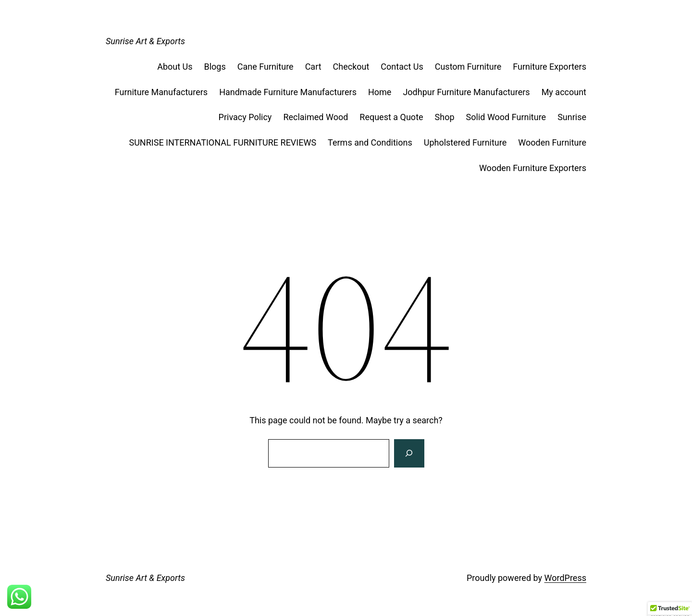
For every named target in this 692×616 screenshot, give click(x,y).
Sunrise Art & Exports (145, 41)
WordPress (565, 578)
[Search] (409, 454)
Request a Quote (391, 117)
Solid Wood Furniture (506, 117)
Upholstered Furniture (465, 142)
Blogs (215, 67)
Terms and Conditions (370, 142)
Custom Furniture (468, 67)
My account (564, 92)
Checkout (351, 67)
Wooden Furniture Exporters (533, 168)
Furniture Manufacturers (161, 92)
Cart (313, 67)
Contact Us (402, 67)
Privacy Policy (245, 117)
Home (380, 92)
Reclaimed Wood (315, 117)
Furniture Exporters (550, 67)
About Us (175, 67)
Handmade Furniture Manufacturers (288, 92)
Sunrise (572, 117)
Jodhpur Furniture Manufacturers (466, 92)
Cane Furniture (266, 67)
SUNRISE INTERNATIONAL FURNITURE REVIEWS (223, 142)
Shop (445, 117)
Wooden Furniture (552, 142)
